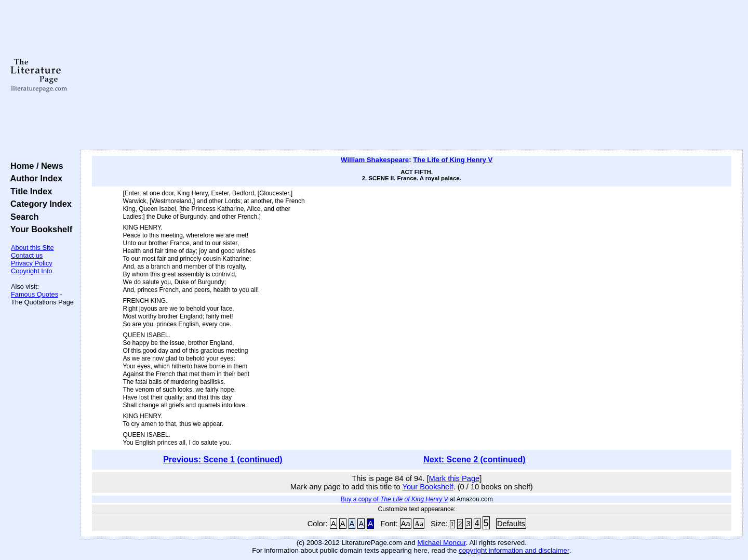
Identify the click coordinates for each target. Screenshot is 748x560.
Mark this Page (454, 478)
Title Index (29, 191)
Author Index (34, 178)
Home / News (35, 166)
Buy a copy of (395, 499)
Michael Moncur (441, 543)
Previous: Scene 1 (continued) (223, 459)
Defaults (511, 524)
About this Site (32, 248)
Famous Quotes (35, 294)
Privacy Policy (32, 263)
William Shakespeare (375, 160)
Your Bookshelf (39, 229)
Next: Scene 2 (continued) (474, 459)
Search (22, 217)
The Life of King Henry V (453, 160)
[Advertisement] (411, 75)
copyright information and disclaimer (514, 550)
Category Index (39, 204)
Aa (406, 524)
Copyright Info (32, 271)
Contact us (27, 255)
